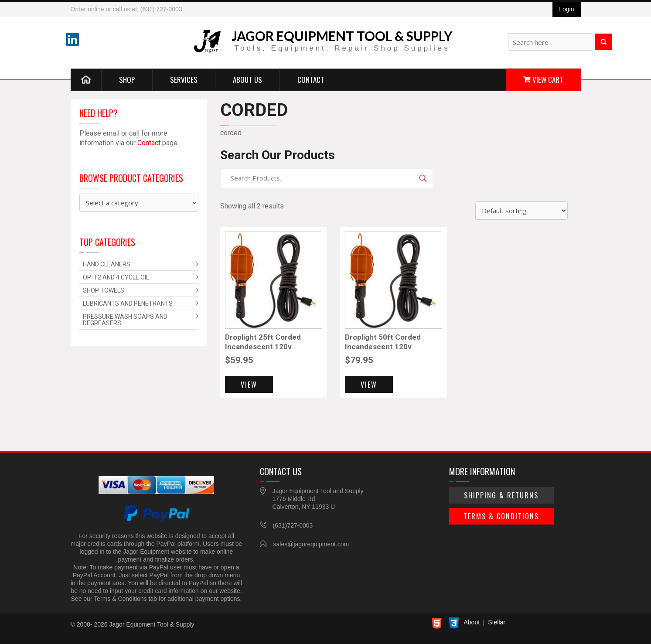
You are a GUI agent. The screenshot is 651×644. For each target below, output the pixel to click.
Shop (127, 79)
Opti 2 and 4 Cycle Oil (116, 277)
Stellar (497, 622)
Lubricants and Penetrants (128, 303)
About (472, 622)
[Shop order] (521, 211)
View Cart (548, 79)
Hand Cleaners (107, 264)
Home (86, 79)
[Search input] (323, 178)
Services (184, 79)
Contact (311, 79)
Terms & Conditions (501, 516)
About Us (247, 79)
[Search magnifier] (423, 178)
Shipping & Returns (501, 495)
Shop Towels (104, 290)
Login (566, 9)
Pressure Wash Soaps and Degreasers (125, 320)
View (249, 385)
